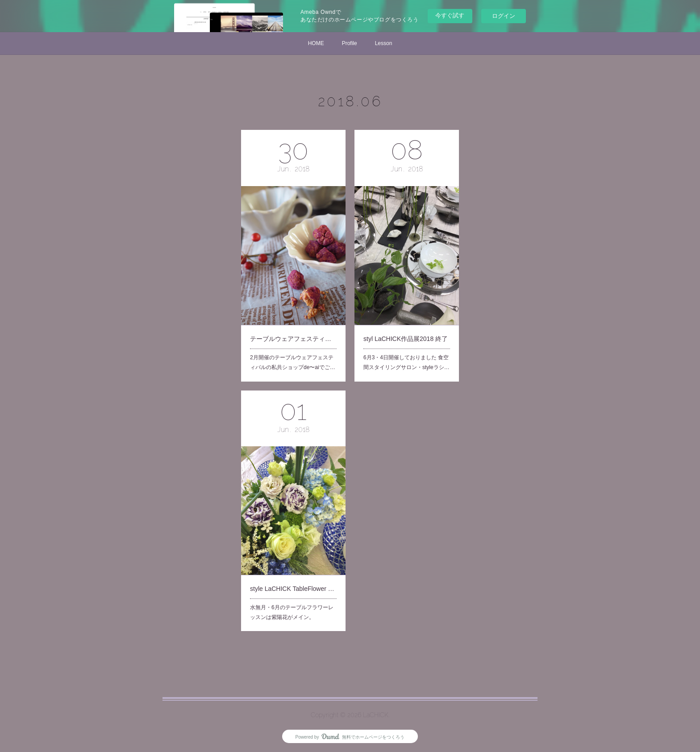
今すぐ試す (450, 15)
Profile (350, 43)
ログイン (504, 16)
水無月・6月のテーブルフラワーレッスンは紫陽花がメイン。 (292, 596)
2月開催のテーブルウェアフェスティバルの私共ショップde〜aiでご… (293, 346)
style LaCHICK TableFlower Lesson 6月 (293, 577)
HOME (316, 43)
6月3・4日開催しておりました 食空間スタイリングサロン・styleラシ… (406, 346)
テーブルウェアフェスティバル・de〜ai (293, 326)
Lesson (384, 43)
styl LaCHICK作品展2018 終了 (406, 326)
